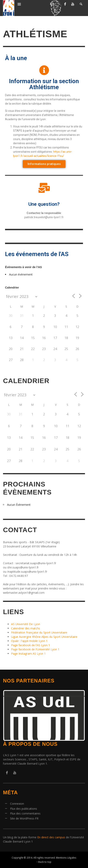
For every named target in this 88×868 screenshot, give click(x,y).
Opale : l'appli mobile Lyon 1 (29, 641)
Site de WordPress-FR (24, 818)
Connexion (17, 804)
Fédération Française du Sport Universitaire (39, 632)
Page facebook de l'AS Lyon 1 (31, 645)
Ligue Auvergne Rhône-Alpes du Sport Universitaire (44, 637)
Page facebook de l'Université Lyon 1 (35, 649)
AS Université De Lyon (26, 624)
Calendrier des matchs (26, 628)
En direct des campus (51, 837)
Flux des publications (24, 809)
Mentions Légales (66, 858)
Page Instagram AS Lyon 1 (28, 654)
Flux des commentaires (25, 813)
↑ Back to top (44, 862)
